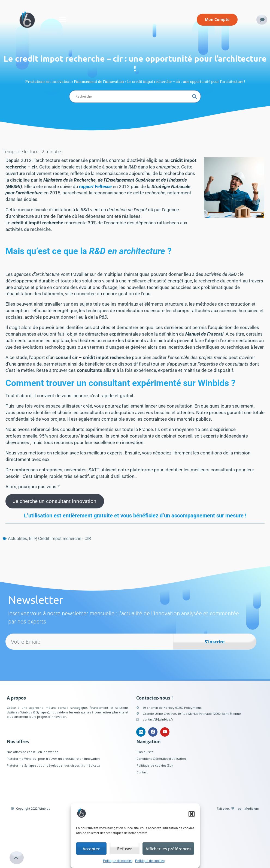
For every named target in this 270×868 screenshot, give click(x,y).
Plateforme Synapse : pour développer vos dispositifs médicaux (53, 765)
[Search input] (133, 97)
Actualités (17, 539)
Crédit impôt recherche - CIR (65, 539)
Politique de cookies (118, 861)
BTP (33, 539)
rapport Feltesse (95, 186)
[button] (192, 814)
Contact (142, 772)
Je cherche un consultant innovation (55, 501)
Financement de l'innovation (99, 82)
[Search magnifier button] (195, 97)
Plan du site (145, 752)
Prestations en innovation (48, 82)
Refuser (125, 849)
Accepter (91, 849)
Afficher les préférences (168, 849)
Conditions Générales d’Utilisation (161, 759)
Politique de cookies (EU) (154, 765)
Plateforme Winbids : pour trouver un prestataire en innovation (53, 759)
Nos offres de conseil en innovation (33, 752)
